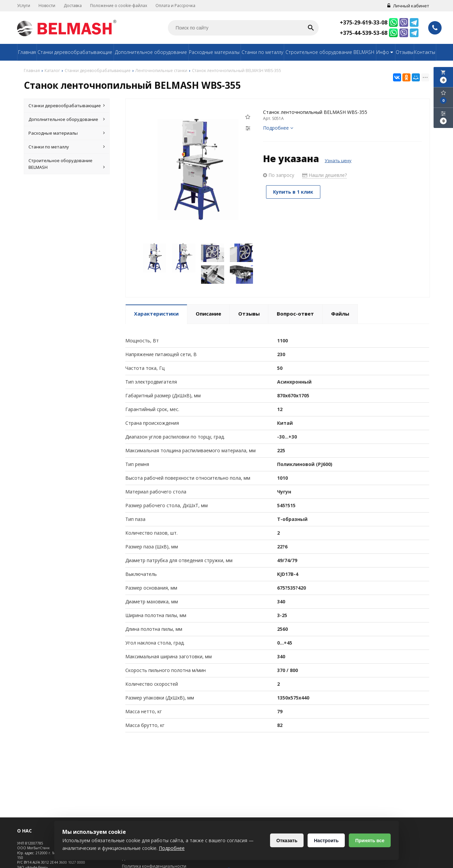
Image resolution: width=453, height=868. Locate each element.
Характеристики (156, 314)
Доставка (73, 6)
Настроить (326, 841)
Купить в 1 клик (294, 192)
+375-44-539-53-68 (364, 33)
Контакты (425, 52)
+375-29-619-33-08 (364, 22)
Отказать (287, 841)
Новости (47, 6)
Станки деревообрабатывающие (75, 52)
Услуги (24, 6)
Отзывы (405, 52)
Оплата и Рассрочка (175, 6)
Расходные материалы (214, 52)
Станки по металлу (262, 52)
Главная (27, 52)
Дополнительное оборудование (151, 52)
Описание (208, 314)
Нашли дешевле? (325, 175)
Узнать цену (338, 160)
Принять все (370, 841)
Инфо (385, 52)
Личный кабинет (408, 6)
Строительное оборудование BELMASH (330, 52)
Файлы (340, 314)
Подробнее (278, 128)
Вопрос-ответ (295, 314)
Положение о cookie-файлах (119, 6)
